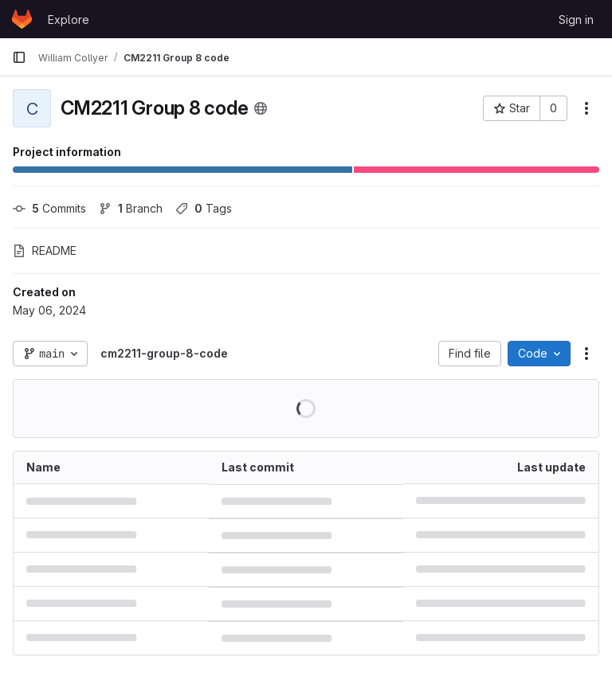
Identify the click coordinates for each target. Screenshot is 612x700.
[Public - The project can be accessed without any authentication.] (261, 108)
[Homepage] (22, 19)
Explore (69, 20)
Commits (49, 208)
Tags (204, 208)
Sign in (576, 20)
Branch (131, 208)
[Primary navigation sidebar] (19, 57)
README (45, 250)
